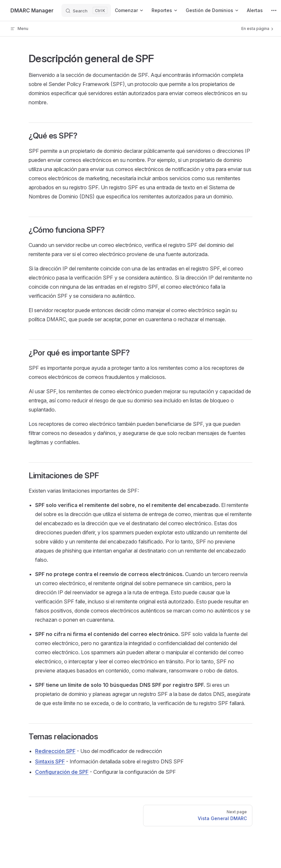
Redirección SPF (55, 751)
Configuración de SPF (62, 772)
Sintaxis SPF (50, 761)
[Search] (86, 10)
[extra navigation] (274, 10)
